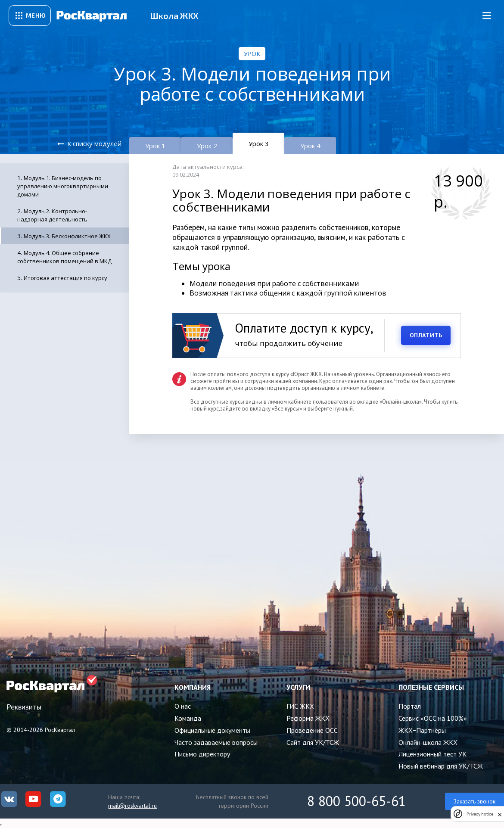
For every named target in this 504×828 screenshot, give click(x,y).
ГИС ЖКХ (300, 706)
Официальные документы (212, 730)
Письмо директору (202, 754)
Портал (410, 706)
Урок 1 (155, 146)
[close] (500, 814)
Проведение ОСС (312, 730)
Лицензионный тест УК (432, 754)
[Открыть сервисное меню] (30, 16)
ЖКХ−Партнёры (422, 730)
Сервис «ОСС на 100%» (433, 718)
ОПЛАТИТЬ (426, 335)
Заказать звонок (474, 801)
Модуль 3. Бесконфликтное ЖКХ (67, 236)
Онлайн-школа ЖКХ (428, 742)
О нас (183, 706)
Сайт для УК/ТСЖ (313, 742)
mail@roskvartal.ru (132, 806)
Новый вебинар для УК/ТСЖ (441, 766)
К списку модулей (94, 143)
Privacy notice (480, 814)
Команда (188, 718)
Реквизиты (24, 707)
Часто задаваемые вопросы (216, 742)
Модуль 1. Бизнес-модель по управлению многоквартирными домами (63, 186)
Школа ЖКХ (174, 16)
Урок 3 (259, 143)
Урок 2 (207, 146)
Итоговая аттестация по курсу (65, 278)
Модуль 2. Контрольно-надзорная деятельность (52, 215)
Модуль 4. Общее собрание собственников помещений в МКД (64, 257)
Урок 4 (310, 146)
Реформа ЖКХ (308, 718)
